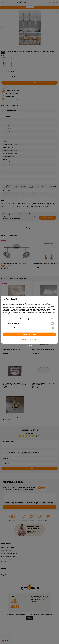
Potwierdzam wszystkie (30, 334)
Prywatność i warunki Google (10, 309)
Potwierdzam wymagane (29, 340)
